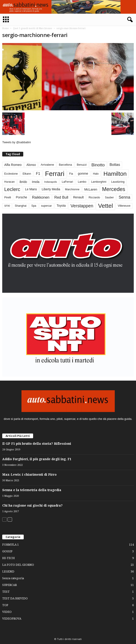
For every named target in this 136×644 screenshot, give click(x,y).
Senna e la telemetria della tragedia (32, 490)
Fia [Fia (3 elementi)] (71, 174)
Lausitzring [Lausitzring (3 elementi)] (118, 182)
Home (5, 28)
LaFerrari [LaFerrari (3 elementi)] (67, 182)
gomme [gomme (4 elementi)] (83, 174)
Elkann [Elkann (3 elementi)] (27, 174)
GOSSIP (7, 551)
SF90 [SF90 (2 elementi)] (7, 206)
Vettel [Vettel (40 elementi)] (105, 206)
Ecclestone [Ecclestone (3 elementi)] (11, 174)
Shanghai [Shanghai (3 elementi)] (21, 206)
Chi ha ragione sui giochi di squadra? (32, 505)
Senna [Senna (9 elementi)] (124, 197)
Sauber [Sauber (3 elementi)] (109, 197)
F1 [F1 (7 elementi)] (38, 174)
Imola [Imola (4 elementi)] (36, 182)
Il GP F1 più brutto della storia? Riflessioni (37, 444)
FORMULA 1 (11, 545)
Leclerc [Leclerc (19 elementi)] (12, 189)
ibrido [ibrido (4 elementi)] (23, 182)
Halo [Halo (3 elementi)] (96, 174)
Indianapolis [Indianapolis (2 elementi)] (51, 182)
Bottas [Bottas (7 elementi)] (115, 165)
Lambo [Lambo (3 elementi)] (82, 182)
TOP (5, 605)
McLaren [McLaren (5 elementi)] (91, 189)
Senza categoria (13, 578)
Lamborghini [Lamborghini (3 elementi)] (99, 182)
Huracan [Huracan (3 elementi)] (10, 182)
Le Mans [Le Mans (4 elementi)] (31, 189)
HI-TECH (8, 558)
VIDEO (7, 612)
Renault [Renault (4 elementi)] (78, 197)
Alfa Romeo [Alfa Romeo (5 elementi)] (13, 165)
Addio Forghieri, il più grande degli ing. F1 (37, 459)
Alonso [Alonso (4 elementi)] (31, 165)
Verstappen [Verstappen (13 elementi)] (82, 206)
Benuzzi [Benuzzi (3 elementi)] (82, 165)
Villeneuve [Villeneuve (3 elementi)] (124, 206)
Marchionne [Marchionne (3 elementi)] (72, 189)
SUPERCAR (10, 585)
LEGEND (8, 571)
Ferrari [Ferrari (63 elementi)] (55, 174)
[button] (129, 20)
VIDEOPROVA (12, 619)
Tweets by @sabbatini (16, 142)
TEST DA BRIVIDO (15, 598)
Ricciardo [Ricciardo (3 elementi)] (94, 197)
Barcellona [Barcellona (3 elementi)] (65, 165)
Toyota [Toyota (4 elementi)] (61, 206)
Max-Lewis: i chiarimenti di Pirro (29, 475)
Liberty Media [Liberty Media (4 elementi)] (51, 189)
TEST (6, 592)
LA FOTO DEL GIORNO (18, 565)
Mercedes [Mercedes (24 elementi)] (114, 189)
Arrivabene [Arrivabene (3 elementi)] (47, 165)
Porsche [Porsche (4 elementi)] (21, 197)
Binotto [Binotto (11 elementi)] (98, 165)
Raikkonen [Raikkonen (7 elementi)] (41, 197)
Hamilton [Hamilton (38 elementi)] (115, 174)
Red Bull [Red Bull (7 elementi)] (61, 197)
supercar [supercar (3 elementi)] (47, 206)
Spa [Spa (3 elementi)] (34, 206)
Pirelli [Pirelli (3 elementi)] (8, 197)
